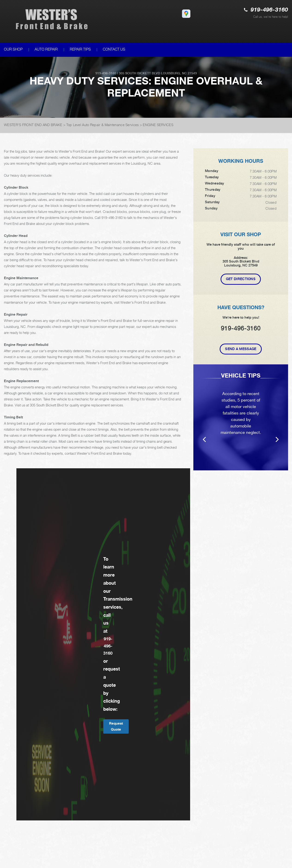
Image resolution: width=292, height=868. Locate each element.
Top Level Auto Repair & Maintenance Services (102, 125)
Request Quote (116, 726)
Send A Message (241, 349)
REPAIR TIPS (80, 49)
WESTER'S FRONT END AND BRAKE (33, 125)
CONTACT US (114, 49)
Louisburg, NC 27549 (179, 73)
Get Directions (241, 279)
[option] (241, 417)
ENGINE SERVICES (158, 125)
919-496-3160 (269, 10)
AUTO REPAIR (46, 49)
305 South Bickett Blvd (139, 73)
